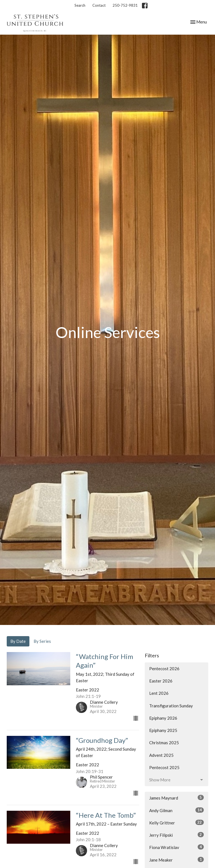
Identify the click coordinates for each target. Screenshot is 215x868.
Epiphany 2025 (163, 730)
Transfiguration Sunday (171, 706)
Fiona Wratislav (177, 847)
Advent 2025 (161, 755)
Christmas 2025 (164, 743)
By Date (18, 641)
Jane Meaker (177, 860)
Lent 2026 (159, 693)
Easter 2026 (161, 681)
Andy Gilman (177, 810)
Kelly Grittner (177, 822)
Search (80, 5)
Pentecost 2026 (164, 669)
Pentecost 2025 (164, 767)
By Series (42, 641)
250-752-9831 (125, 5)
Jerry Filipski (177, 835)
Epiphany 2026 (163, 718)
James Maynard (177, 798)
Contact (99, 5)
